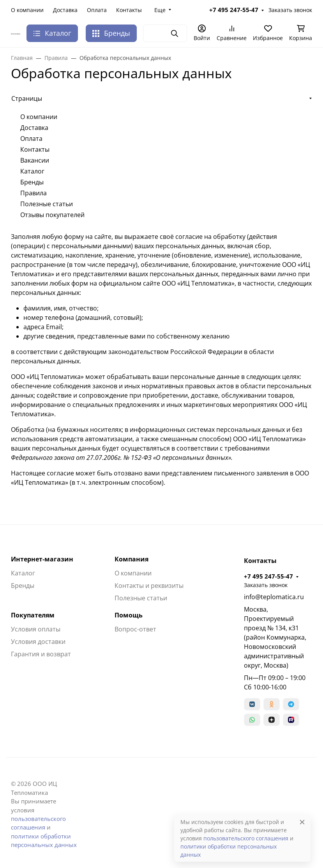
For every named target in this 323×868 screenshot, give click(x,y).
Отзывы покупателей (52, 215)
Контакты (129, 10)
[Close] (302, 822)
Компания (131, 559)
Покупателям (33, 615)
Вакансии (35, 160)
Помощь (129, 615)
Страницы (27, 98)
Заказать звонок (290, 10)
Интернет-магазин (42, 559)
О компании (27, 10)
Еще (160, 10)
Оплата (97, 10)
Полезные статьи (47, 204)
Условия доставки (38, 642)
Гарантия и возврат (41, 654)
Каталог (32, 171)
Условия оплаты (36, 629)
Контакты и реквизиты (149, 586)
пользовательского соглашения (246, 838)
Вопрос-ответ (135, 629)
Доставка (65, 10)
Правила (34, 193)
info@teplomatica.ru (274, 597)
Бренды (111, 33)
